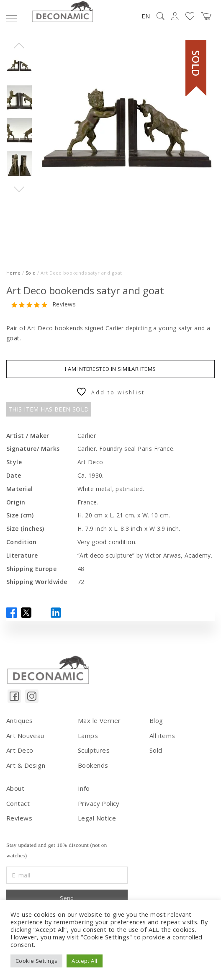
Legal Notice (97, 818)
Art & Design (26, 765)
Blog (156, 720)
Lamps (88, 736)
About (15, 788)
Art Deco (20, 750)
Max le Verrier (99, 720)
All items (162, 736)
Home (14, 273)
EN (146, 16)
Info (84, 788)
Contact (18, 803)
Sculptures (94, 750)
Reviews (64, 305)
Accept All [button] (84, 961)
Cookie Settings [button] (36, 961)
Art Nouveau (25, 736)
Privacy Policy (99, 803)
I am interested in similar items (110, 369)
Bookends (93, 765)
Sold (31, 273)
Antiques (19, 720)
